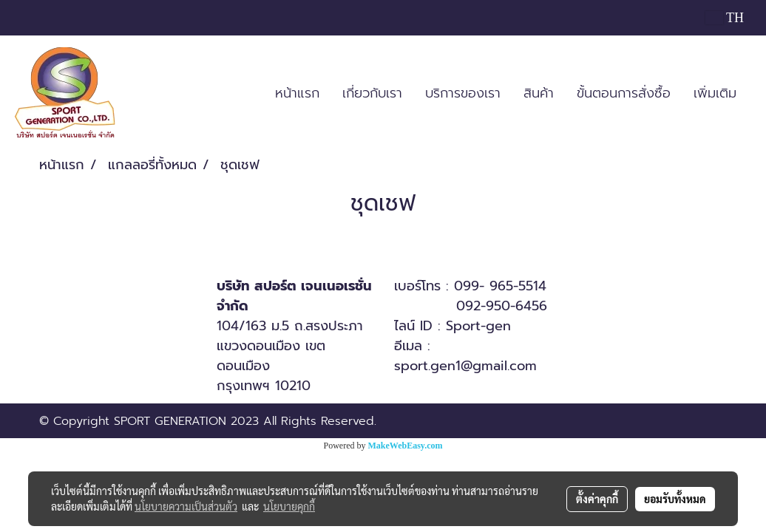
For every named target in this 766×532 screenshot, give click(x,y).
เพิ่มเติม (715, 93)
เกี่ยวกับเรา (372, 93)
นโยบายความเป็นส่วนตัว (186, 506)
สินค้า (539, 93)
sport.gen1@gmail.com (465, 366)
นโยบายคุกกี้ (289, 506)
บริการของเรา (463, 93)
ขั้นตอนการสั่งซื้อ (624, 93)
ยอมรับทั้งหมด (675, 499)
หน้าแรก (297, 93)
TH (725, 18)
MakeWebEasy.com (406, 446)
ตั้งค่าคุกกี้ (597, 499)
